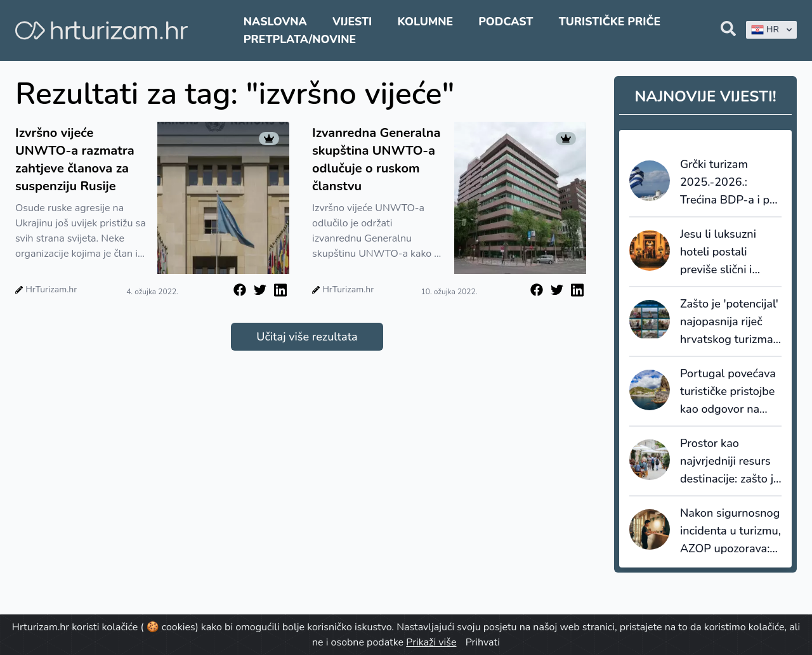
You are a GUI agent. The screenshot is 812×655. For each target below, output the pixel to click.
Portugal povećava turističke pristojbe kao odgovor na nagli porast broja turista (728, 392)
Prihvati (483, 642)
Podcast (506, 22)
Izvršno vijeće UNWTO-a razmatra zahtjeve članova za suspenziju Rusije (75, 159)
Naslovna (275, 22)
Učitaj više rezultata (307, 337)
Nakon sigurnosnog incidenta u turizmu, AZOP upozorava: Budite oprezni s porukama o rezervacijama (730, 531)
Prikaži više (431, 642)
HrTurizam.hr (51, 289)
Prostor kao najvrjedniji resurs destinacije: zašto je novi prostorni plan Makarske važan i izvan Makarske (730, 462)
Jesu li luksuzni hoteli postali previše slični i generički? (718, 252)
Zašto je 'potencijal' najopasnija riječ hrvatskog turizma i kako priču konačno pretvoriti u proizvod (730, 322)
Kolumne (425, 22)
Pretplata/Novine (300, 39)
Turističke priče (610, 22)
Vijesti (352, 22)
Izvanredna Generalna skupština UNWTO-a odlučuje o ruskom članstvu (376, 159)
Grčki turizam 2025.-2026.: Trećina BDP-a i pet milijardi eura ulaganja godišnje (730, 183)
